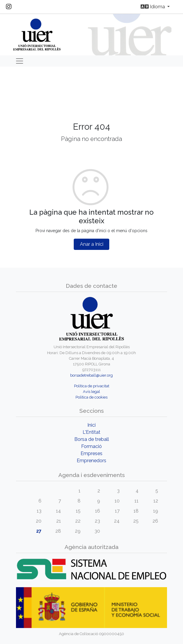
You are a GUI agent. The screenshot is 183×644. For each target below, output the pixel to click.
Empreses (91, 453)
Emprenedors (91, 461)
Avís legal (91, 392)
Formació (91, 446)
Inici (91, 425)
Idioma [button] (153, 7)
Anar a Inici (92, 244)
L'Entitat (91, 432)
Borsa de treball (92, 439)
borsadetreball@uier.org (91, 375)
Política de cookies (91, 397)
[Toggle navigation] (20, 61)
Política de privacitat (92, 386)
